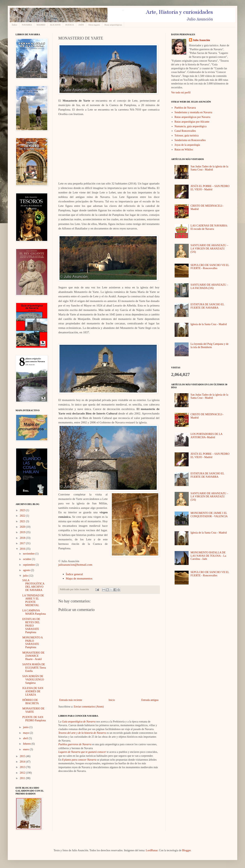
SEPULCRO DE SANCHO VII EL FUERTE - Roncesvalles (210, 267)
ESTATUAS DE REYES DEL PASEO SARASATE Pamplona (31, 626)
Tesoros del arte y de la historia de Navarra (82, 733)
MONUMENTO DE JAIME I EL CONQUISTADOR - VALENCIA (209, 515)
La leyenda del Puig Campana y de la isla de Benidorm (210, 346)
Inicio (112, 700)
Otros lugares (94, 25)
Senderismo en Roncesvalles (190, 140)
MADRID (41, 25)
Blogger (186, 850)
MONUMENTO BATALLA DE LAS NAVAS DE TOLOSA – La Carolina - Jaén (208, 556)
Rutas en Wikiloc (184, 150)
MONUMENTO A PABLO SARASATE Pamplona (32, 642)
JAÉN (81, 25)
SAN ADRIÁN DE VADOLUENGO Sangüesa (33, 680)
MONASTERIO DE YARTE (33, 710)
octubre (27, 559)
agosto (27, 570)
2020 (23, 527)
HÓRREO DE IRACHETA (31, 702)
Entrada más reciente (71, 700)
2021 (23, 521)
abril (26, 738)
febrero (27, 744)
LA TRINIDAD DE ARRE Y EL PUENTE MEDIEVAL (33, 600)
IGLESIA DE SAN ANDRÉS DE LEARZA (33, 691)
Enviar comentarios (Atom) (89, 707)
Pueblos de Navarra (185, 108)
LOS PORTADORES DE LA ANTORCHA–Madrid (206, 436)
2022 (23, 516)
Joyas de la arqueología (187, 145)
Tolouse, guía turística (187, 136)
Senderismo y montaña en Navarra (193, 112)
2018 (23, 538)
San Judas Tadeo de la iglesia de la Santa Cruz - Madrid (209, 168)
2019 (23, 532)
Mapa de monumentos (79, 578)
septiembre (29, 565)
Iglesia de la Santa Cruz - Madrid (209, 324)
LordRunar (152, 850)
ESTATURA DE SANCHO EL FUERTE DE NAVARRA (207, 306)
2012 (23, 773)
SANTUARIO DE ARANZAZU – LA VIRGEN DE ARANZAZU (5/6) (209, 249)
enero (26, 749)
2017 (23, 543)
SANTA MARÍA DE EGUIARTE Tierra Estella (34, 668)
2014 (23, 762)
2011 (23, 778)
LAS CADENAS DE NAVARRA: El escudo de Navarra (209, 227)
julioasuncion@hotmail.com (75, 565)
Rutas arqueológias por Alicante (192, 122)
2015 (23, 756)
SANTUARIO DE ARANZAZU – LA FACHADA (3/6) (209, 286)
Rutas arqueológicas (113, 25)
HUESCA (70, 25)
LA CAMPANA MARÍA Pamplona (34, 612)
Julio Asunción (201, 40)
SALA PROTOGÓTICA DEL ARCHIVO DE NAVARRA (33, 585)
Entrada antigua (150, 700)
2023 (23, 510)
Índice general (74, 574)
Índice (14, 25)
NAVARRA (27, 25)
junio (26, 727)
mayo (26, 733)
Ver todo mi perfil (181, 93)
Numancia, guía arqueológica (191, 126)
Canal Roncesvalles (185, 131)
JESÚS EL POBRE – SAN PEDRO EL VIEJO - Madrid (210, 188)
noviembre (29, 554)
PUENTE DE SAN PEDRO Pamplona (34, 719)
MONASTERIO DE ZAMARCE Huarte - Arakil (33, 656)
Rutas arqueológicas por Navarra (192, 117)
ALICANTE (55, 25)
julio (26, 576)
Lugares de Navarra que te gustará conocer (82, 752)
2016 (23, 549)
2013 (23, 767)
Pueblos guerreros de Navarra (75, 744)
